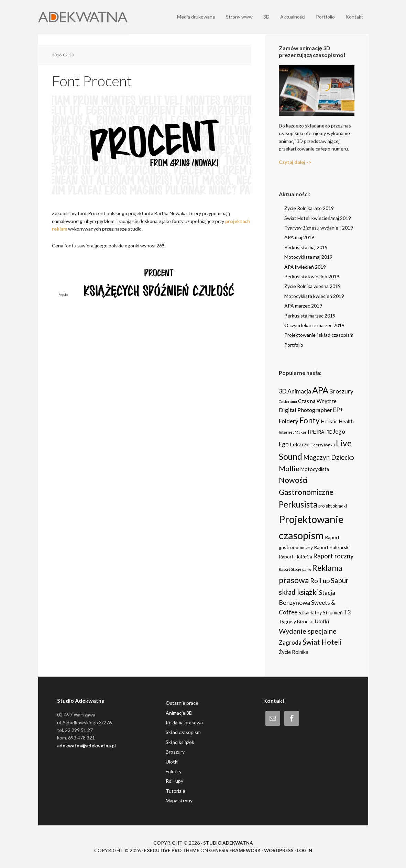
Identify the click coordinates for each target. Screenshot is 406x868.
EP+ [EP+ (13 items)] (338, 410)
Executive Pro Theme (170, 850)
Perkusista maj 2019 (306, 247)
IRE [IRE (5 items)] (328, 432)
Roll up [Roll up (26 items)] (320, 581)
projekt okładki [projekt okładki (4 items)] (333, 506)
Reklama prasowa (184, 722)
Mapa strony (179, 800)
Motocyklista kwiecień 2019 (314, 296)
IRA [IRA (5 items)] (321, 432)
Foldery (174, 771)
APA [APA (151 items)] (320, 390)
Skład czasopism (183, 732)
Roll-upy (174, 781)
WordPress (280, 850)
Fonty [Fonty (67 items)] (310, 420)
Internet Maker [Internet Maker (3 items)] (293, 432)
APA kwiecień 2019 (305, 266)
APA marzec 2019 (303, 306)
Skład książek (180, 742)
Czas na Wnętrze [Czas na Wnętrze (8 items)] (317, 401)
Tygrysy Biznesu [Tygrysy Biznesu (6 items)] (296, 621)
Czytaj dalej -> (295, 162)
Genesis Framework (234, 850)
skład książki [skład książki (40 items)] (298, 592)
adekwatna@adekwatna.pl (88, 745)
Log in (306, 850)
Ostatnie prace (182, 703)
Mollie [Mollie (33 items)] (289, 468)
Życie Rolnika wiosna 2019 (312, 286)
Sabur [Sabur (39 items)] (340, 580)
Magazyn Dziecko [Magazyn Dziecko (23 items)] (329, 457)
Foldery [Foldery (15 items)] (289, 421)
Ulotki (172, 761)
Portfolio (294, 344)
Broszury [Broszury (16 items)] (341, 391)
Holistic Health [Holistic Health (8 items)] (337, 421)
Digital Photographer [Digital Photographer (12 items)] (305, 410)
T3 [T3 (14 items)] (347, 612)
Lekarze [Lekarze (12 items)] (300, 444)
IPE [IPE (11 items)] (312, 431)
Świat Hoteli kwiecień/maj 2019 (318, 218)
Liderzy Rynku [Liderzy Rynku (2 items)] (323, 444)
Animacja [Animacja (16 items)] (299, 391)
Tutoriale (175, 791)
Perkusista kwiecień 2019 (312, 276)
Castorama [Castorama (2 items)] (288, 402)
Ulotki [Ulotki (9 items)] (322, 621)
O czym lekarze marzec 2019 (314, 325)
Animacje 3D (179, 713)
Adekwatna (83, 17)
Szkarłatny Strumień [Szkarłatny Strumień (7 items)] (321, 613)
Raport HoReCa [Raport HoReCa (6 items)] (295, 557)
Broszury (175, 752)
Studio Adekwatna (228, 842)
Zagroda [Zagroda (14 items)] (290, 642)
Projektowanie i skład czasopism (319, 335)
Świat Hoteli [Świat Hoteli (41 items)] (322, 642)
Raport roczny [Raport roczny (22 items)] (333, 556)
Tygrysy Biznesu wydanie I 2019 (319, 228)
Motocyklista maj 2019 (308, 257)
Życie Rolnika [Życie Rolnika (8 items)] (294, 652)
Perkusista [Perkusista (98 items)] (298, 504)
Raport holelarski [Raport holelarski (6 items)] (332, 547)
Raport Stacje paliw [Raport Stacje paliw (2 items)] (295, 569)
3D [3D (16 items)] (283, 391)
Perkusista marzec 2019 (310, 315)
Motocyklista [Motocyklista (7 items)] (315, 469)
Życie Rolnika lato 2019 (309, 208)
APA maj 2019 (299, 237)
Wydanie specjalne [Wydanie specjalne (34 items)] (308, 631)
